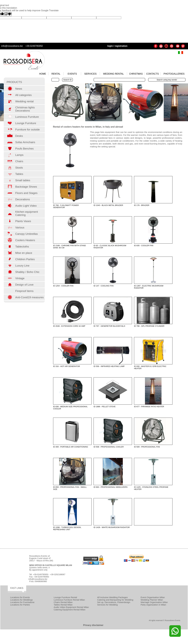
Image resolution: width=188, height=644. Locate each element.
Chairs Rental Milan (63, 602)
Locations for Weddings (21, 600)
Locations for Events (20, 597)
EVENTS (72, 74)
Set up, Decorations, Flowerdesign (114, 602)
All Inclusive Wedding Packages (112, 597)
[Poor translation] (8, 14)
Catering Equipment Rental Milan (70, 610)
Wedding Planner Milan (152, 600)
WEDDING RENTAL (113, 74)
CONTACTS (153, 74)
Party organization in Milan (153, 605)
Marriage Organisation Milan (154, 602)
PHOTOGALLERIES (174, 74)
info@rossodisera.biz (12, 46)
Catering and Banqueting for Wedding (115, 600)
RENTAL (56, 74)
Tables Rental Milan (63, 605)
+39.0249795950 (34, 46)
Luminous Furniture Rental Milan (69, 600)
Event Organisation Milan (153, 597)
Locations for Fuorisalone (22, 602)
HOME (43, 74)
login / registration (117, 46)
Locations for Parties (20, 605)
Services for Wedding (107, 605)
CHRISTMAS (136, 74)
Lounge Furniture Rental (65, 597)
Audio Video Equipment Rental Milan (71, 607)
